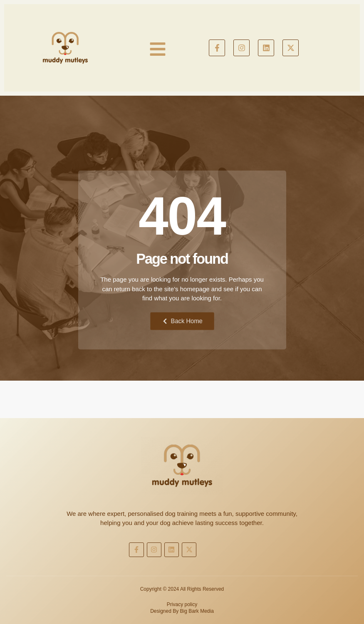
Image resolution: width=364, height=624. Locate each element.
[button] (157, 49)
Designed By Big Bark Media (182, 611)
